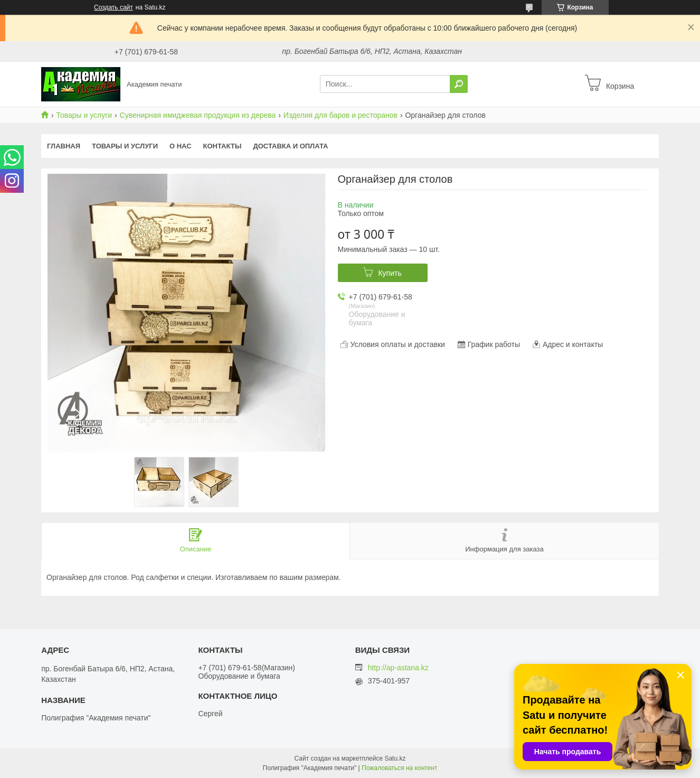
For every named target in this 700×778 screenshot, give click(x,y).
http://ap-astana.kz (398, 668)
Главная (64, 146)
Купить (390, 273)
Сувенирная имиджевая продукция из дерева (198, 115)
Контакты (223, 146)
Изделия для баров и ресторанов (340, 115)
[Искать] (459, 84)
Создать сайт (113, 7)
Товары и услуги (84, 115)
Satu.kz (395, 758)
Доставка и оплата (290, 146)
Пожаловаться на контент (399, 768)
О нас (181, 146)
